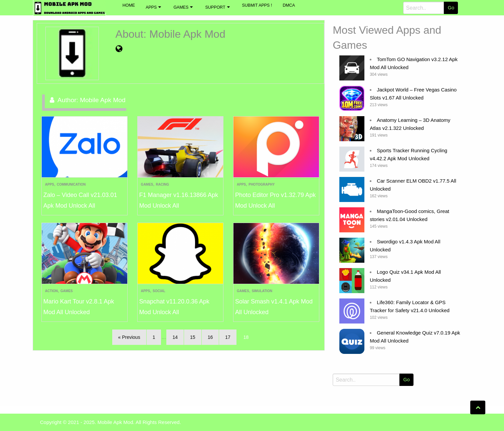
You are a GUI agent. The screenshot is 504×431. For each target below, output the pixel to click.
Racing (162, 184)
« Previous (129, 337)
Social (159, 291)
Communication (71, 184)
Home (129, 5)
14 (175, 337)
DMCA (289, 5)
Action (51, 291)
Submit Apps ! (257, 5)
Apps (151, 7)
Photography (262, 184)
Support (215, 7)
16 (210, 337)
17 (228, 337)
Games (181, 7)
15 (193, 337)
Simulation (262, 291)
